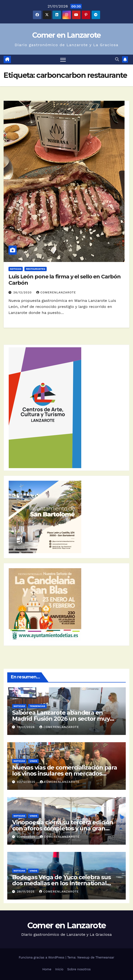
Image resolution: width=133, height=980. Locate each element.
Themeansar (105, 957)
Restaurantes (35, 269)
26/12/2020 (23, 292)
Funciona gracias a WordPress (42, 957)
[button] (117, 59)
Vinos (33, 761)
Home (47, 969)
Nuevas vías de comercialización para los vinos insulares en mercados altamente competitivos (65, 773)
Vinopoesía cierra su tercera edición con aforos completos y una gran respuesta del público (63, 828)
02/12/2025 (27, 782)
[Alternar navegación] (63, 60)
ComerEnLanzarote (56, 292)
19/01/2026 (26, 727)
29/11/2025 (26, 892)
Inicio (59, 969)
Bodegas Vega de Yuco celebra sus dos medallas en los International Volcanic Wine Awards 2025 (61, 883)
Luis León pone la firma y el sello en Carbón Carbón (65, 280)
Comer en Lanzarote (66, 35)
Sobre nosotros (79, 969)
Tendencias (37, 706)
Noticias (16, 269)
